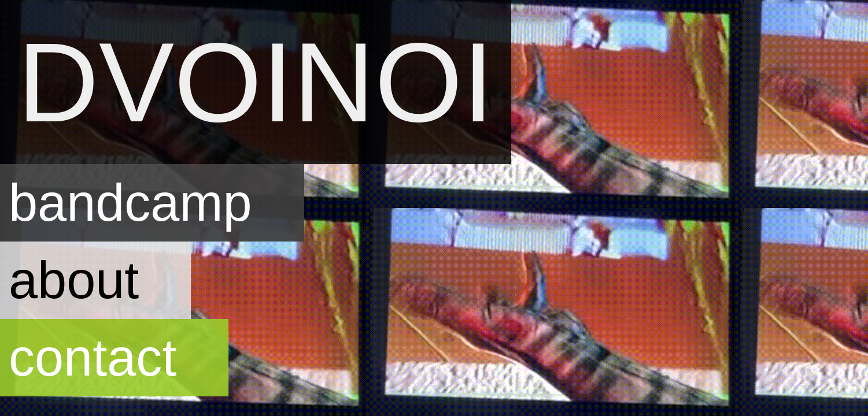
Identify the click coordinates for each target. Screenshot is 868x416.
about (74, 280)
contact (93, 357)
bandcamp (130, 203)
